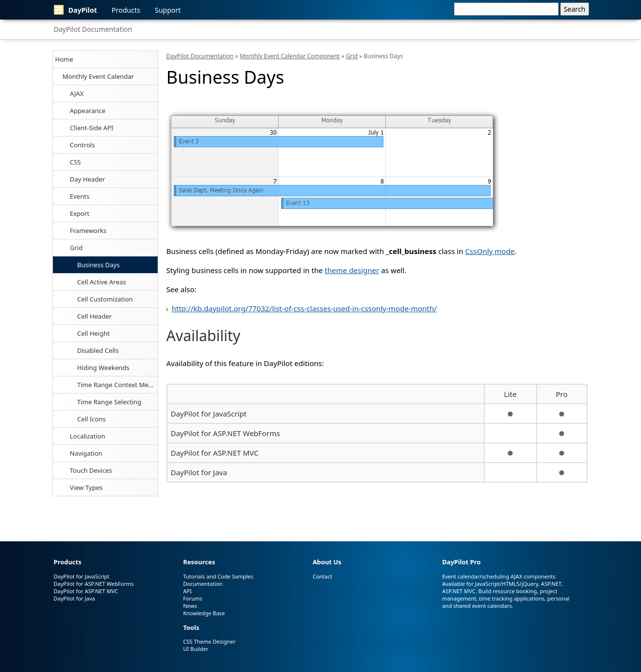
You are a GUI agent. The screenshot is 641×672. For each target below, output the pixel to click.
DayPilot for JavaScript (209, 414)
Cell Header (95, 316)
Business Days (99, 265)
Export (80, 213)
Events (80, 196)
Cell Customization (105, 299)
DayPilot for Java (199, 472)
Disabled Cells (98, 350)
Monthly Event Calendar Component (289, 56)
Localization (88, 436)
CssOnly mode (490, 251)
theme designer (352, 270)
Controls (83, 145)
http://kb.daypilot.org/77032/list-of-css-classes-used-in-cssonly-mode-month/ (304, 308)
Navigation (86, 453)
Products (126, 10)
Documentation (203, 584)
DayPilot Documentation (93, 29)
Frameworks (88, 231)
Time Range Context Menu (117, 385)
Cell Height (94, 333)
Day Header (88, 179)
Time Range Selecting (109, 402)
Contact (322, 576)
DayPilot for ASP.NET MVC (215, 453)
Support (168, 10)
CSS (76, 162)
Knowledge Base (204, 613)
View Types (86, 487)
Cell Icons (92, 419)
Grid (76, 248)
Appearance (88, 111)
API (187, 591)
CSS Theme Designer (209, 641)
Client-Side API (92, 128)
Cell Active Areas (102, 282)
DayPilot (76, 10)
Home (64, 59)
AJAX (77, 93)
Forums (193, 598)
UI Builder (196, 649)
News (190, 606)
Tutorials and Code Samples (218, 576)
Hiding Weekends (104, 368)
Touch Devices (91, 470)
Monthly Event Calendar (98, 76)
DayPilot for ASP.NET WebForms (226, 433)
